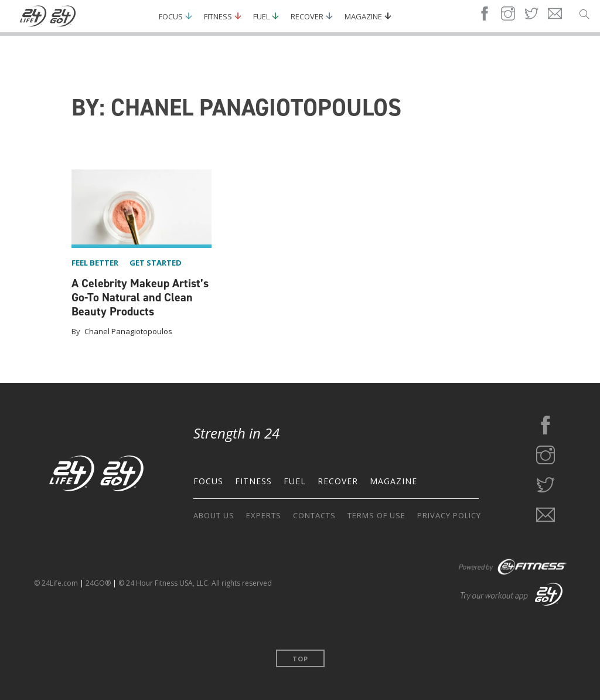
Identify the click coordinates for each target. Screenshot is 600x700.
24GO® (98, 583)
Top (300, 659)
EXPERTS (264, 515)
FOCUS (208, 481)
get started (156, 263)
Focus (171, 16)
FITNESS (253, 481)
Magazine (363, 16)
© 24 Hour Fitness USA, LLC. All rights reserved (195, 583)
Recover (307, 16)
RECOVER (338, 481)
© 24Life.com (56, 583)
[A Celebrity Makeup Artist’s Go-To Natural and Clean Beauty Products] (142, 209)
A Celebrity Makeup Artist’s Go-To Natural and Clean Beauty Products (140, 297)
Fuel (261, 16)
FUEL (295, 481)
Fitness (218, 16)
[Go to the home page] (97, 475)
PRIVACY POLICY (449, 515)
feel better (95, 263)
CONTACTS (314, 515)
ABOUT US (214, 515)
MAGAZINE (393, 481)
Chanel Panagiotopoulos (128, 331)
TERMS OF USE (376, 515)
